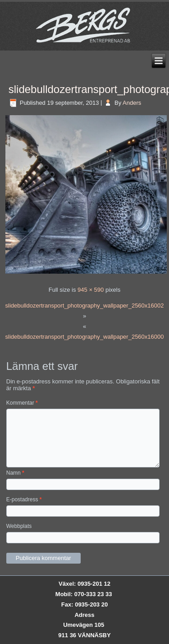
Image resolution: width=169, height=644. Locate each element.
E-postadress (24, 499)
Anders (132, 103)
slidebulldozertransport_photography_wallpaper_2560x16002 (85, 306)
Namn (15, 473)
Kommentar (22, 403)
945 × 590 (91, 290)
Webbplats (19, 526)
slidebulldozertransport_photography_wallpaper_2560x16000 (85, 337)
